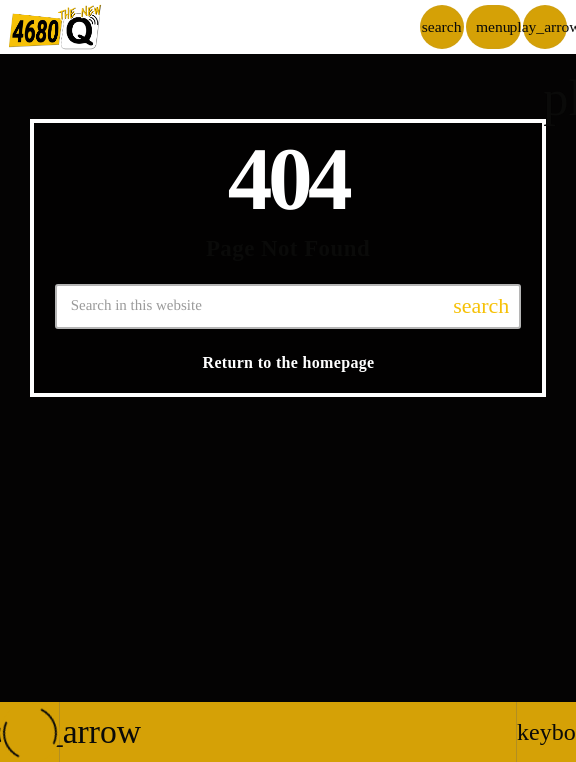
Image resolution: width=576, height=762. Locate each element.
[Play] (545, 27)
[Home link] (55, 27)
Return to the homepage (289, 362)
